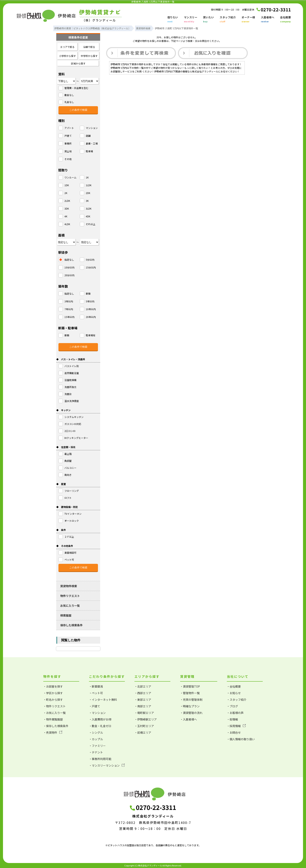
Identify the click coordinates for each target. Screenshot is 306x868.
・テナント (96, 752)
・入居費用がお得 (100, 719)
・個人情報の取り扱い (241, 739)
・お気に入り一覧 (54, 713)
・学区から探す (53, 693)
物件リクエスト (70, 596)
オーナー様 (248, 20)
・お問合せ (234, 732)
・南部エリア (143, 706)
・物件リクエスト (54, 706)
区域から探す (78, 63)
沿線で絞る (89, 47)
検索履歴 (66, 615)
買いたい (208, 20)
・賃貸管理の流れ (191, 713)
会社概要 (285, 20)
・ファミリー (97, 746)
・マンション (97, 713)
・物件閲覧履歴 (53, 719)
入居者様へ (268, 20)
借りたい (173, 20)
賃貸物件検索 (69, 586)
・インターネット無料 (103, 700)
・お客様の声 (235, 713)
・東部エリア (143, 700)
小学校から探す (67, 56)
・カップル (96, 739)
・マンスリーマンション (107, 765)
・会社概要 (234, 686)
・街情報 (232, 719)
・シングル (96, 732)
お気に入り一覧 (70, 606)
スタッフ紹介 (228, 20)
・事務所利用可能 (100, 759)
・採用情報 (236, 726)
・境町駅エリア (144, 713)
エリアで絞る (67, 47)
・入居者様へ (189, 719)
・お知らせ (234, 693)
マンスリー (191, 20)
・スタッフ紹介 (237, 700)
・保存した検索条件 (56, 726)
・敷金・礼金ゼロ (100, 726)
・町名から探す (53, 700)
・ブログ (232, 706)
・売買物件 (53, 732)
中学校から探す (89, 56)
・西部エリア (143, 693)
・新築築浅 (96, 686)
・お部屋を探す (53, 686)
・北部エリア (143, 686)
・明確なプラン (190, 706)
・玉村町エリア (144, 726)
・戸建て (95, 706)
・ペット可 (96, 693)
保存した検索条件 (71, 625)
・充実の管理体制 (191, 700)
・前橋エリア (143, 732)
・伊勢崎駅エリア (146, 719)
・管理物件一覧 (190, 693)
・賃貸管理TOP (190, 686)
